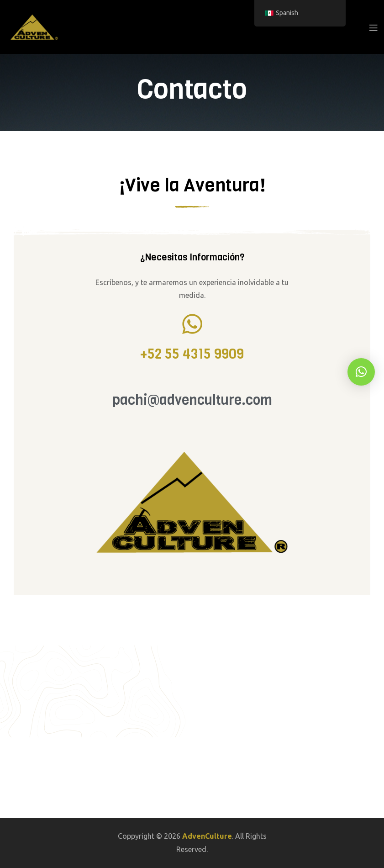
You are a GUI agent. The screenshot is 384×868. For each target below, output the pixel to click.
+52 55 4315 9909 (192, 354)
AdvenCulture (207, 836)
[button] (361, 372)
